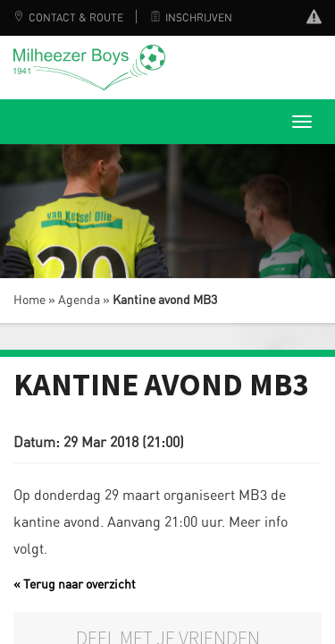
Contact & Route (68, 18)
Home (29, 301)
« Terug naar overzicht (75, 585)
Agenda (79, 301)
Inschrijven (191, 18)
